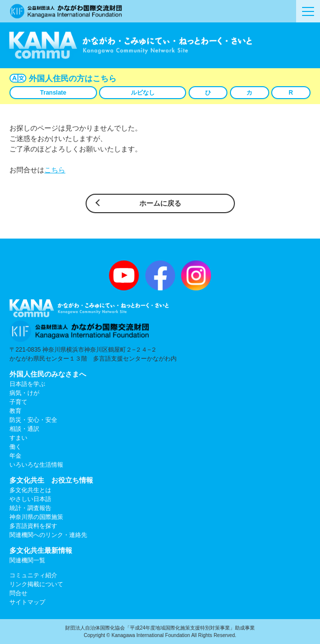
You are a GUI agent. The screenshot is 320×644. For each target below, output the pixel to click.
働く (15, 447)
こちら (55, 170)
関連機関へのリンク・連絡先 (48, 535)
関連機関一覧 (27, 560)
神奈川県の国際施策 (36, 517)
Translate (53, 93)
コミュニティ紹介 (33, 575)
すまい (18, 438)
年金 (15, 456)
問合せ (18, 593)
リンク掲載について (36, 584)
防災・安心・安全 (33, 420)
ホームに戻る (160, 203)
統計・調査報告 (30, 508)
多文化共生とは (30, 490)
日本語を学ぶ (27, 384)
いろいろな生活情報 (36, 465)
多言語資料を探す (33, 526)
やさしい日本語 (30, 499)
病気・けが (24, 393)
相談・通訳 (24, 429)
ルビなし (143, 93)
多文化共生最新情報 (41, 550)
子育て (18, 402)
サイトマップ (27, 602)
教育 (15, 411)
